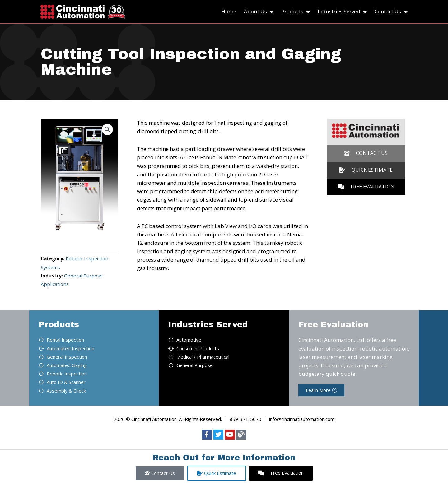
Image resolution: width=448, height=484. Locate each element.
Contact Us (391, 12)
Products (296, 12)
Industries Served (342, 12)
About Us (259, 12)
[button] (107, 129)
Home (229, 11)
